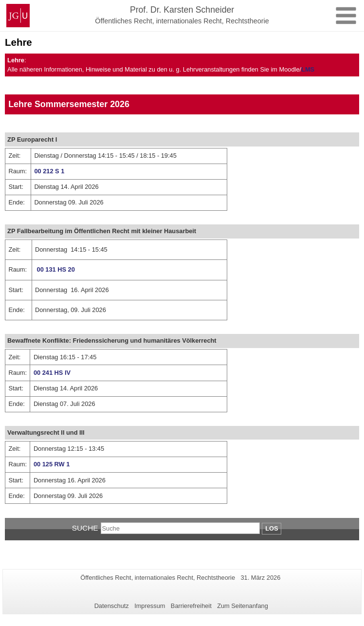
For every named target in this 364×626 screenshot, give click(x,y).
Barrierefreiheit (191, 606)
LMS (308, 69)
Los (272, 528)
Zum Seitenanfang (243, 606)
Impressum (150, 606)
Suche (85, 528)
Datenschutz (112, 606)
